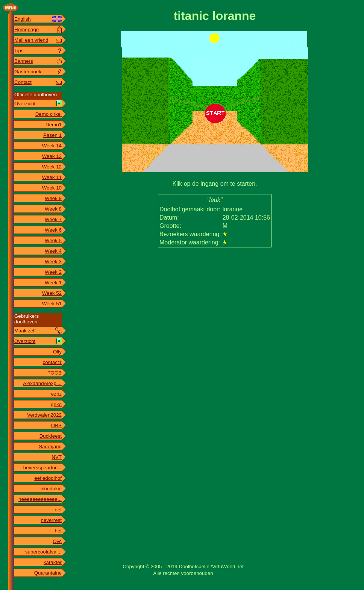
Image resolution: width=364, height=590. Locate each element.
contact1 (52, 362)
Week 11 (52, 177)
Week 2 (53, 272)
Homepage (27, 30)
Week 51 (52, 304)
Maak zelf (25, 331)
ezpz (56, 394)
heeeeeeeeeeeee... (40, 499)
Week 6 (53, 230)
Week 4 (53, 251)
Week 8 (53, 209)
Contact (23, 82)
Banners (24, 61)
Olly (57, 352)
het (58, 531)
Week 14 (52, 146)
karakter (53, 562)
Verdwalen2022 (44, 415)
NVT (57, 457)
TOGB (55, 373)
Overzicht (25, 104)
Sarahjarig (50, 447)
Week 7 (53, 219)
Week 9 (53, 198)
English (23, 19)
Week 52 (52, 293)
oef (58, 510)
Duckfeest (51, 436)
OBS (56, 425)
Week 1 (53, 283)
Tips (19, 51)
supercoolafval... (43, 552)
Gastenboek (28, 72)
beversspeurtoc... (42, 468)
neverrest (51, 520)
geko (56, 404)
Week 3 (53, 262)
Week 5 (53, 240)
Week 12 (52, 167)
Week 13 (52, 156)
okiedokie (51, 489)
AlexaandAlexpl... (42, 383)
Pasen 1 (52, 135)
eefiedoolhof (48, 478)
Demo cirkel (49, 114)
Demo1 (54, 125)
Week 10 (52, 188)
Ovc (57, 541)
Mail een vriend (31, 40)
